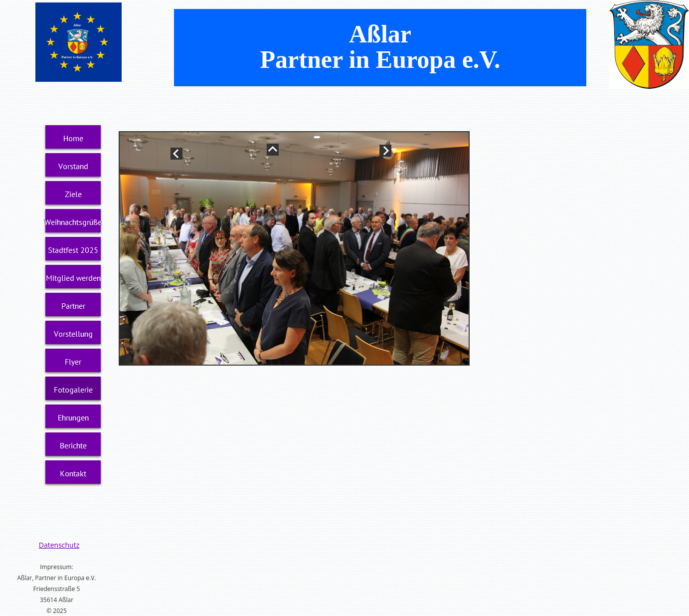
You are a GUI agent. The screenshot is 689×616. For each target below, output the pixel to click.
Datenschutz (59, 545)
